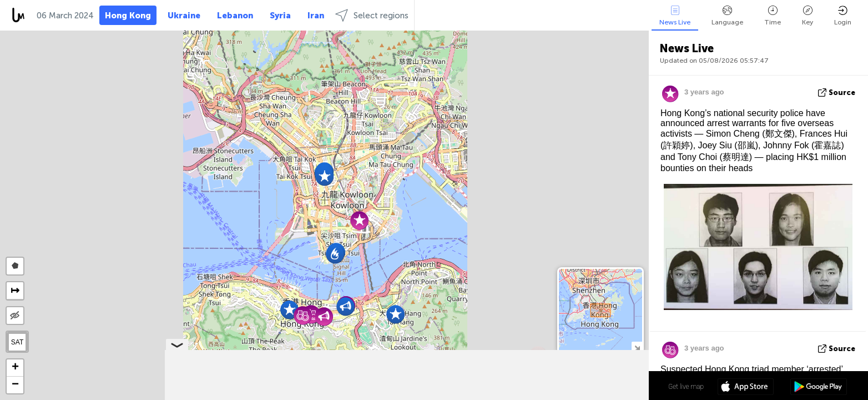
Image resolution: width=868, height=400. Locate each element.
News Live (675, 16)
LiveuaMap (545, 395)
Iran (316, 16)
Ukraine (184, 16)
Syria (280, 16)
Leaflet (472, 395)
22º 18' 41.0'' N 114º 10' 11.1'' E (604, 386)
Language (727, 16)
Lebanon (235, 16)
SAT (17, 342)
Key (808, 16)
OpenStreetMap (586, 395)
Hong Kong (128, 16)
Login (843, 16)
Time (773, 16)
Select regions (372, 15)
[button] (324, 176)
